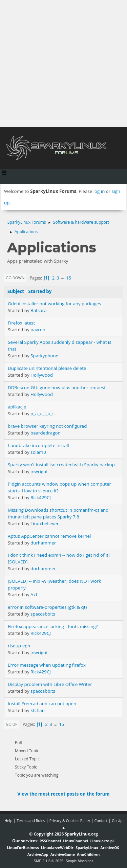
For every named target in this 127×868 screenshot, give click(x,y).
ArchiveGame (63, 854)
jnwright (39, 471)
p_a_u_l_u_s (43, 414)
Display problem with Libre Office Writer (50, 684)
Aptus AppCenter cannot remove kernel (49, 536)
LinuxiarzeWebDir (57, 848)
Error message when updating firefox (47, 665)
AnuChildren (88, 854)
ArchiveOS (110, 848)
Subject (16, 291)
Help (8, 820)
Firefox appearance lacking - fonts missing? (53, 626)
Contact (101, 820)
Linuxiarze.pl (102, 841)
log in (99, 191)
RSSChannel (50, 841)
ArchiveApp (38, 854)
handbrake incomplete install (38, 445)
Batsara (38, 310)
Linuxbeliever (45, 524)
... (63, 278)
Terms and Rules (31, 820)
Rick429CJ (41, 497)
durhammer (43, 543)
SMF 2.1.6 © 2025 (48, 861)
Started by (40, 291)
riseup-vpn (19, 646)
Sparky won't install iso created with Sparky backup (61, 465)
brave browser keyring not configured (47, 426)
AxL (34, 595)
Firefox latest (21, 323)
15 (69, 278)
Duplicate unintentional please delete (47, 368)
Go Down (15, 278)
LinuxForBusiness (23, 848)
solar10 (38, 452)
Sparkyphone (44, 356)
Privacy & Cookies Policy (70, 820)
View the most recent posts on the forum (63, 794)
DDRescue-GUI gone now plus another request (57, 387)
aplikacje (17, 407)
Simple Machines (80, 861)
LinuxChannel (76, 841)
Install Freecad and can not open (42, 704)
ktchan (38, 710)
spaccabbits (43, 614)
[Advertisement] (63, 63)
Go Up (12, 724)
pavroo (38, 330)
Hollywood (42, 375)
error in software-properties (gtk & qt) (47, 607)
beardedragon (46, 433)
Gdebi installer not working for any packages (54, 304)
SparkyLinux (87, 848)
